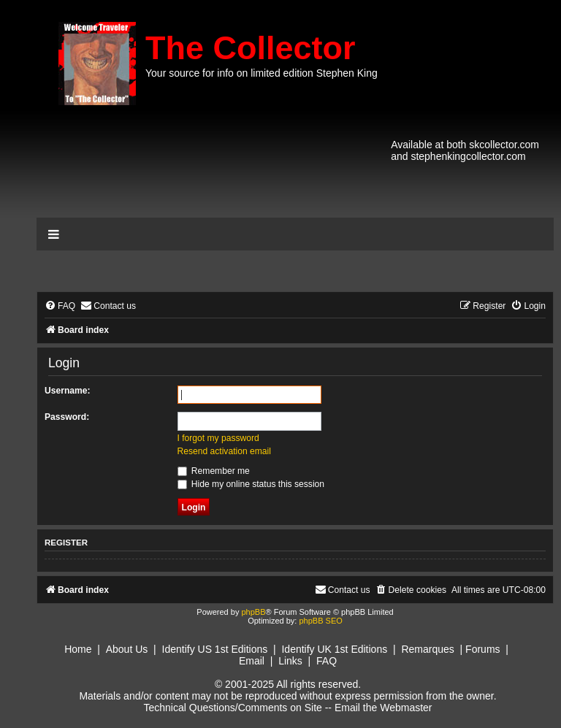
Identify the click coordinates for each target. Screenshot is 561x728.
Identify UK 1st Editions (334, 649)
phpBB (253, 612)
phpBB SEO (320, 621)
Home (78, 649)
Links (290, 661)
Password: (67, 417)
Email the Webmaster (383, 708)
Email (252, 661)
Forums (482, 649)
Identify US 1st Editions (215, 649)
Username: (68, 391)
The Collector (251, 48)
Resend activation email (224, 451)
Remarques (427, 649)
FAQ (327, 661)
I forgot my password (218, 438)
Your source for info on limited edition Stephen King (262, 73)
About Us (127, 649)
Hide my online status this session (251, 484)
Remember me (214, 471)
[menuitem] (60, 306)
